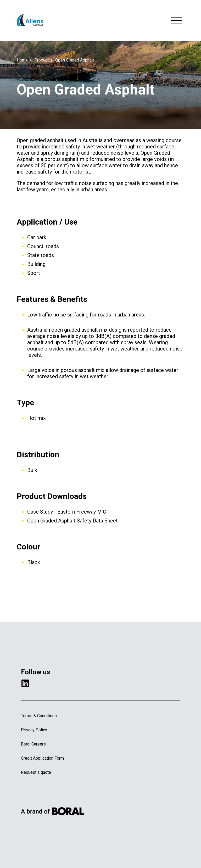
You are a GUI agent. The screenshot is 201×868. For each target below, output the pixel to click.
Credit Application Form (42, 758)
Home (22, 60)
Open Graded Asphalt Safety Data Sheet (72, 521)
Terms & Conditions (39, 716)
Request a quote (36, 772)
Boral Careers (33, 744)
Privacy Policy (34, 730)
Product (41, 60)
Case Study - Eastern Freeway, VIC (67, 512)
